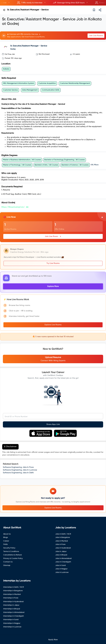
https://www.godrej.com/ (13, 207)
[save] (94, 10)
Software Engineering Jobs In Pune (18, 467)
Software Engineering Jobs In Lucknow (20, 470)
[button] (53, 3)
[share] (100, 10)
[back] (4, 10)
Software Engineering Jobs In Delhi (18, 473)
